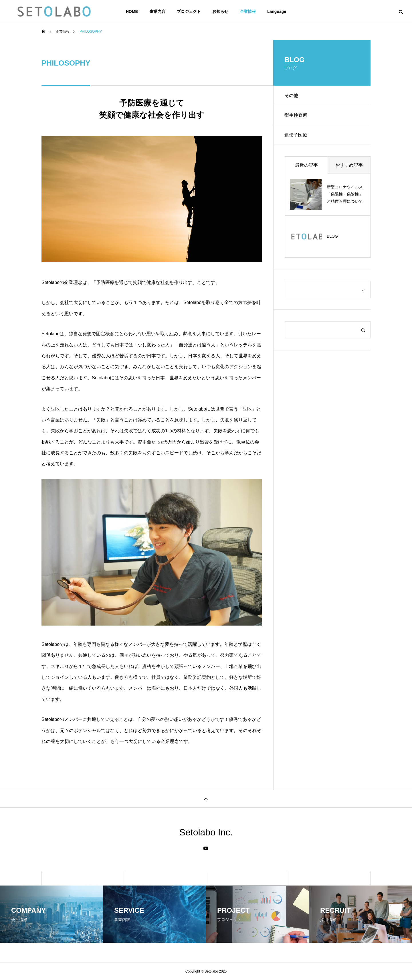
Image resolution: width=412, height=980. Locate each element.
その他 (292, 95)
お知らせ (220, 11)
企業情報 (248, 11)
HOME (132, 11)
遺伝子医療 (296, 136)
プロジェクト (189, 11)
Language (277, 11)
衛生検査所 (296, 116)
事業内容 (157, 11)
